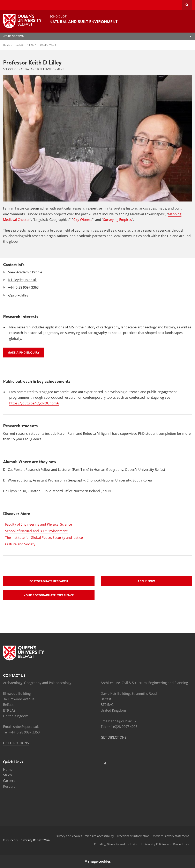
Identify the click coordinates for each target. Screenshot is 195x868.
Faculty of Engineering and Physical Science (39, 524)
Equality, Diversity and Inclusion (116, 844)
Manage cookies (98, 861)
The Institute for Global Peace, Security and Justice (44, 538)
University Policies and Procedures (165, 844)
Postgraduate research (49, 581)
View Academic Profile (25, 272)
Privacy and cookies (69, 836)
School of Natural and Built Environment (36, 531)
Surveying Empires (118, 220)
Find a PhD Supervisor (43, 45)
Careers (9, 781)
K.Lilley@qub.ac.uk (22, 280)
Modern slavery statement (171, 836)
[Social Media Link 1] (105, 764)
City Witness (83, 220)
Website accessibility (100, 836)
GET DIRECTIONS (16, 743)
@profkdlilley (18, 295)
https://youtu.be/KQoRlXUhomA (34, 403)
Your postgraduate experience (49, 595)
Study (7, 775)
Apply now (146, 581)
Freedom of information (133, 836)
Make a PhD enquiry (23, 352)
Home (6, 45)
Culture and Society (20, 544)
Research (20, 45)
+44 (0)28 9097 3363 (23, 287)
